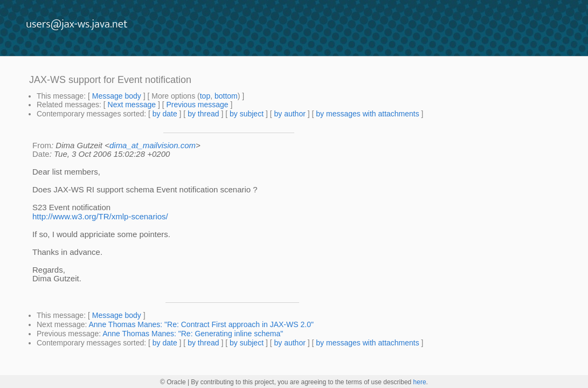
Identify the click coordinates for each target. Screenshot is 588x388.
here (420, 382)
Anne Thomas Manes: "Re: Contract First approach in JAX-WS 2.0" (201, 324)
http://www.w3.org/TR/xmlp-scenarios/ (100, 216)
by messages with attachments (367, 114)
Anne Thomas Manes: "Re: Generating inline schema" (193, 334)
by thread (203, 114)
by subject (247, 114)
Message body (117, 96)
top (205, 96)
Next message (132, 105)
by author (289, 114)
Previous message (197, 105)
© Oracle (173, 382)
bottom (226, 96)
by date (165, 114)
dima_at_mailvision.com (153, 145)
